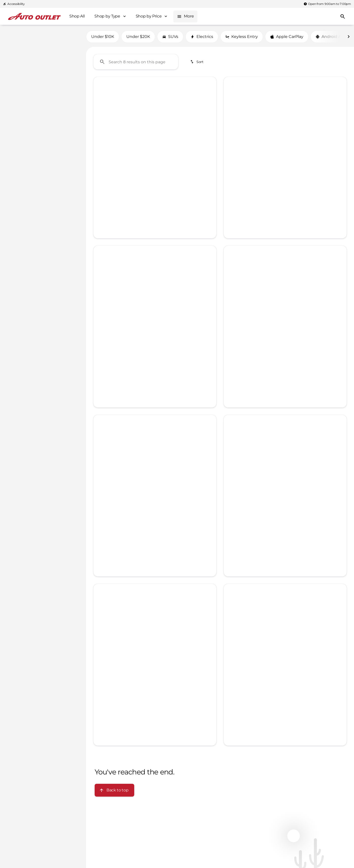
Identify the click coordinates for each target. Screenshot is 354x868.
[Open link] (107, 184)
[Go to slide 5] (169, 163)
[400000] (67, 101)
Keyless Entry (242, 37)
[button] (103, 123)
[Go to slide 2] (147, 163)
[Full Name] (285, 102)
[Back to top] (114, 790)
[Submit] (285, 137)
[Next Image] (349, 37)
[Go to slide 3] (154, 163)
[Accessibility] (14, 4)
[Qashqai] (33, 44)
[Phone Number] (285, 120)
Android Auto (332, 37)
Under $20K (138, 37)
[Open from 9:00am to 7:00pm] (327, 4)
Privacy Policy (285, 149)
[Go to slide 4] (162, 163)
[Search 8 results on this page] (136, 62)
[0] (16, 101)
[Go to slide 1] (139, 163)
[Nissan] (13, 44)
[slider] (12, 75)
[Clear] (66, 134)
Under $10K (103, 37)
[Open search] (343, 16)
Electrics (202, 37)
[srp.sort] (197, 62)
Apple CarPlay (287, 37)
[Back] (70, 34)
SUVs (170, 37)
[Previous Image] (101, 123)
